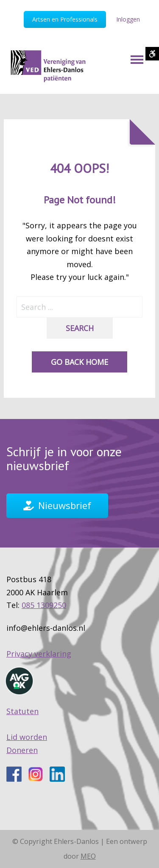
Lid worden (27, 737)
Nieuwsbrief (65, 505)
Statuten (22, 711)
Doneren (22, 750)
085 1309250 (44, 605)
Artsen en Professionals (65, 19)
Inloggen (128, 19)
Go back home (79, 362)
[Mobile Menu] (137, 60)
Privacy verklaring (39, 654)
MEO (88, 856)
